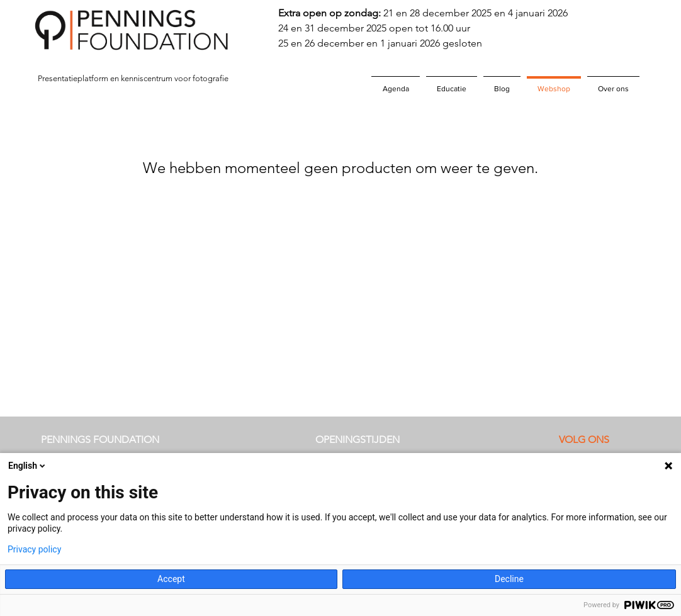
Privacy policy (34, 549)
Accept (171, 579)
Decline (509, 579)
